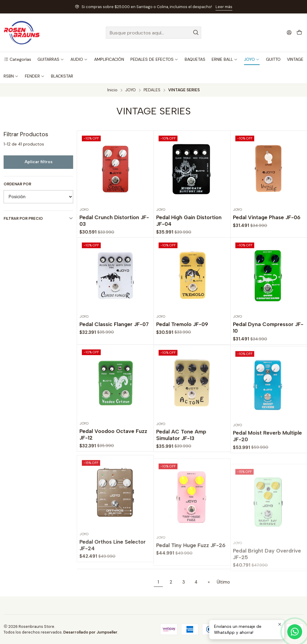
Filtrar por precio (38, 218)
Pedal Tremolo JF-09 (182, 350)
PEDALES (152, 90)
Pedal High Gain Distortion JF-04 (189, 221)
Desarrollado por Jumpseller (90, 632)
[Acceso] (289, 32)
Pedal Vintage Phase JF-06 (267, 217)
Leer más (224, 7)
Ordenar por (17, 184)
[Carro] (299, 33)
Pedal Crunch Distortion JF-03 (114, 221)
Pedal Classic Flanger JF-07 (114, 342)
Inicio (112, 90)
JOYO (131, 90)
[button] (17, 59)
